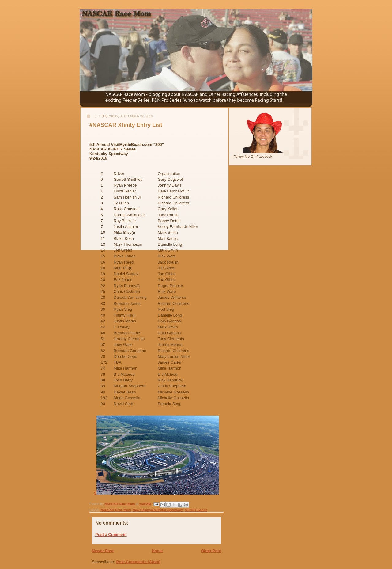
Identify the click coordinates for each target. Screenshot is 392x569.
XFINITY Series (196, 510)
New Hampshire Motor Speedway (158, 510)
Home (157, 551)
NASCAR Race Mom (116, 510)
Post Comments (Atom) (138, 562)
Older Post (211, 551)
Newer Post (103, 551)
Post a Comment (111, 535)
